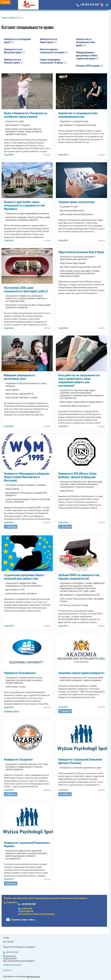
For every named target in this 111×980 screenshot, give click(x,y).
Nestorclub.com (35, 976)
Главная (4, 18)
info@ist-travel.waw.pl (12, 965)
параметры (13, 18)
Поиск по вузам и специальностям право (54, 48)
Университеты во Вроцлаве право (14, 51)
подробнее (9, 155)
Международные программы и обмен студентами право (87, 49)
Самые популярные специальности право (53, 58)
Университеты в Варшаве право (17, 41)
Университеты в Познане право (13, 61)
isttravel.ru (7, 970)
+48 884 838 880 (88, 5)
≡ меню (5, 2)
